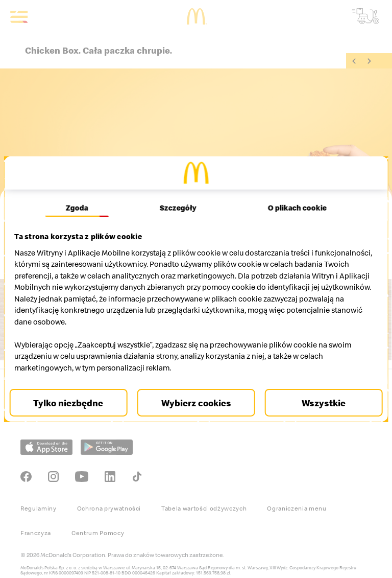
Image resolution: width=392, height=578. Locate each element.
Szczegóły (178, 208)
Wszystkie (319, 403)
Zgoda (81, 208)
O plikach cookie (293, 208)
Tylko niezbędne (73, 403)
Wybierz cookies (196, 403)
